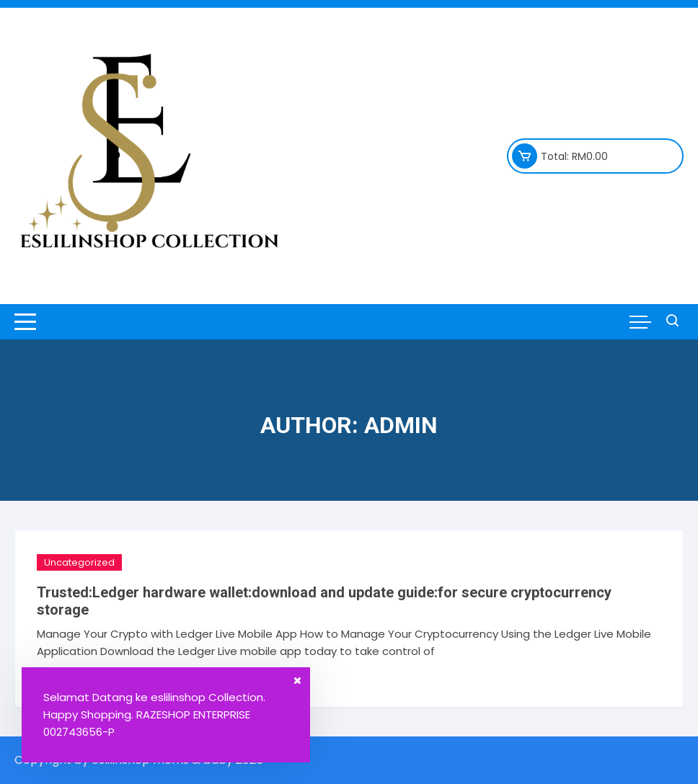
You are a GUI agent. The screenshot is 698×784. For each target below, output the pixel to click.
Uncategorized (79, 562)
